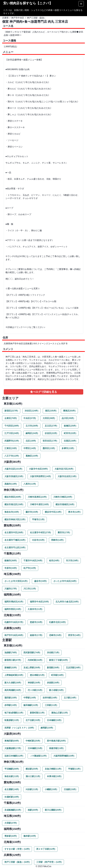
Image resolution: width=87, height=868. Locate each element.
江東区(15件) (11, 448)
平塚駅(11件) (74, 769)
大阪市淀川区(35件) (64, 469)
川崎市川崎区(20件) (63, 497)
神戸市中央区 (18, 18)
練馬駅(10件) (47, 728)
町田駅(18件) (57, 675)
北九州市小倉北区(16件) (67, 602)
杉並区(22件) (51, 433)
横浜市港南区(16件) (65, 504)
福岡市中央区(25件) (39, 602)
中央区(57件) (30, 418)
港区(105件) (51, 411)
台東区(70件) (11, 418)
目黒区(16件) (70, 441)
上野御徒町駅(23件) (14, 675)
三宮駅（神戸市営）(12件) (49, 862)
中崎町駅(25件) (33, 741)
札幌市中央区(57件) (14, 622)
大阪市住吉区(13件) (67, 476)
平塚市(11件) (38, 519)
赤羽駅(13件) (11, 705)
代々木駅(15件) (35, 690)
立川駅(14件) (70, 698)
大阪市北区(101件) (13, 469)
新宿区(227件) (11, 411)
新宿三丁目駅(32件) (58, 660)
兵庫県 (5, 18)
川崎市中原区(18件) (39, 504)
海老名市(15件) (12, 512)
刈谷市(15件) (38, 540)
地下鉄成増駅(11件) (14, 713)
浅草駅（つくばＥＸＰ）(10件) (19, 728)
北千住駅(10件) (33, 720)
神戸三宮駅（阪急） (37, 18)
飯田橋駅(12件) (31, 705)
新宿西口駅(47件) (13, 660)
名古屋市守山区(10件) (15, 548)
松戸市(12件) (30, 568)
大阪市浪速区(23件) (14, 476)
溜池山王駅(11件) (60, 713)
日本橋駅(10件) (54, 720)
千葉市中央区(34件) (33, 561)
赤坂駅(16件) (53, 683)
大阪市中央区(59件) (38, 469)
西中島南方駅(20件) (56, 741)
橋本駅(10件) (30, 836)
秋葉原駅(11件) (12, 720)
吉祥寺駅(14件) (50, 698)
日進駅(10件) (70, 789)
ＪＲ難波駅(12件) (38, 756)
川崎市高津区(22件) (37, 497)
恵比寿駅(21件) (37, 675)
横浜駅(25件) (32, 769)
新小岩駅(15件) (56, 690)
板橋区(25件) (70, 426)
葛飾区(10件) (32, 456)
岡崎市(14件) (57, 540)
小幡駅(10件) (51, 789)
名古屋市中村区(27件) (40, 532)
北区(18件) (31, 441)
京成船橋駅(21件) (13, 810)
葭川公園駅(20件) (53, 810)
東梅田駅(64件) (12, 741)
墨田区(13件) (49, 448)
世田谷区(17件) (50, 441)
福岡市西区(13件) (13, 609)
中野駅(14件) (30, 698)
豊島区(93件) (69, 411)
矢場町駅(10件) (12, 797)
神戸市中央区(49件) (14, 635)
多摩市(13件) (68, 448)
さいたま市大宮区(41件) (16, 581)
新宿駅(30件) (53, 668)
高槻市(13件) (11, 484)
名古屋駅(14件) (12, 789)
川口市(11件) (30, 589)
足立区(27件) (51, 426)
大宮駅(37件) (11, 823)
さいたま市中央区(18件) (65, 581)
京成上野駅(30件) (32, 668)
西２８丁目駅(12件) (46, 849)
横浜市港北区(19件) (14, 504)
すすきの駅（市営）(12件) (17, 849)
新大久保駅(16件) (13, 683)
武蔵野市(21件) (12, 441)
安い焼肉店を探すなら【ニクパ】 (28, 3)
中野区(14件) (30, 448)
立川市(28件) (32, 426)
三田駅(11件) (51, 705)
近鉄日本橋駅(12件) (14, 756)
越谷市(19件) (40, 581)
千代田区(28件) (12, 426)
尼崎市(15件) (55, 635)
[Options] (81, 4)
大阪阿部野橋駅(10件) (64, 756)
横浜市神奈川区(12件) (15, 519)
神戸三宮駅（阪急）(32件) (17, 862)
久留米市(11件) (35, 609)
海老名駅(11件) (12, 776)
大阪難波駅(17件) (13, 748)
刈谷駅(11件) (32, 789)
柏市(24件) (54, 561)
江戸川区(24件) (12, 433)
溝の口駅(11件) (33, 776)
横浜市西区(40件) (13, 497)
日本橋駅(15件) (35, 748)
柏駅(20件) (33, 810)
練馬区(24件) (32, 433)
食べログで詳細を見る (44, 392)
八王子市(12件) (12, 456)
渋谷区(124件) (31, 411)
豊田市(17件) (64, 532)
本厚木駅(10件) (54, 776)
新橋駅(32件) (11, 668)
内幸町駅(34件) (35, 660)
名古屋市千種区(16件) (15, 540)
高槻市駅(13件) (56, 748)
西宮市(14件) (74, 635)
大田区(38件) (49, 418)
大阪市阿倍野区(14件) (40, 476)
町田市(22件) (70, 433)
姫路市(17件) (36, 635)
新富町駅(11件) (37, 713)
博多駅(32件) (11, 836)
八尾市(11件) (30, 484)
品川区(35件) (68, 418)
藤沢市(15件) (32, 512)
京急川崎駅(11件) (53, 769)
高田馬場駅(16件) (13, 690)
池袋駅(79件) (11, 653)
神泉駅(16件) (34, 683)
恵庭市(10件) (36, 622)
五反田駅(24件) (73, 668)
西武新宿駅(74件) (32, 653)
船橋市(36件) (11, 561)
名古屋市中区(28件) (14, 532)
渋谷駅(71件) (53, 653)
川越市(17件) (11, 589)
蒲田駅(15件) (11, 698)
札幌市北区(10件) (57, 622)
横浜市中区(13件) (53, 512)
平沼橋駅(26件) (12, 769)
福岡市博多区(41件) (14, 602)
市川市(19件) (72, 561)
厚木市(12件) (74, 512)
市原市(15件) (11, 568)
